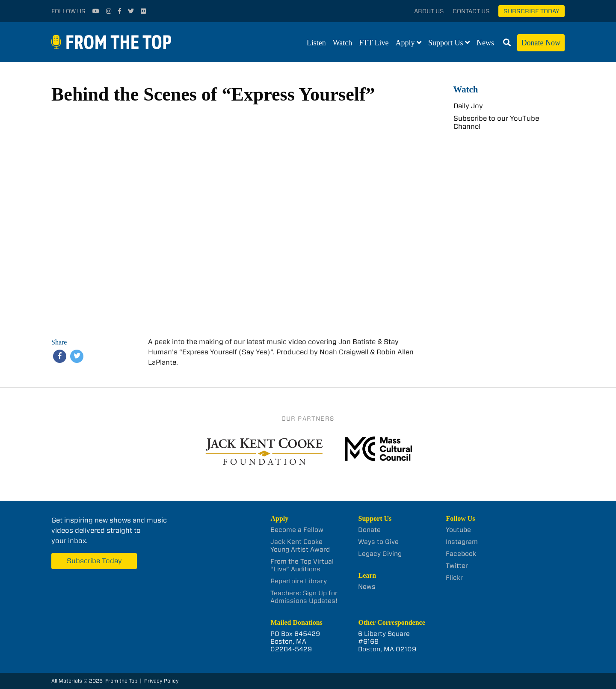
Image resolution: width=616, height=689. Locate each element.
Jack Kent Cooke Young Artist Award (300, 546)
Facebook (461, 554)
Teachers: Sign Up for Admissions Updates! (304, 597)
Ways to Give (378, 542)
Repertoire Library (299, 581)
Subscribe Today (532, 11)
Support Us (446, 43)
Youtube (458, 530)
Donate (369, 530)
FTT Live (374, 43)
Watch (343, 43)
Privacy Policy (161, 681)
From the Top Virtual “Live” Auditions (302, 565)
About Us (429, 11)
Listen (316, 43)
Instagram (462, 542)
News (485, 43)
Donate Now (541, 43)
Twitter (457, 566)
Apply (405, 43)
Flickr (454, 578)
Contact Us (471, 11)
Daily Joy (468, 106)
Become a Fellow (297, 530)
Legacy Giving (380, 554)
